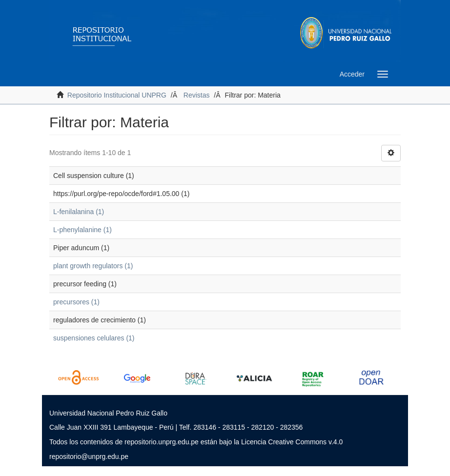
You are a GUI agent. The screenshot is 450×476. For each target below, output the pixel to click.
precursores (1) (76, 302)
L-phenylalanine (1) (82, 230)
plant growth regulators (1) (93, 266)
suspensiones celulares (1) (94, 338)
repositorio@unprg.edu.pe (89, 456)
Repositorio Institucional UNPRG (117, 95)
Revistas (197, 95)
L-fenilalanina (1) (79, 212)
